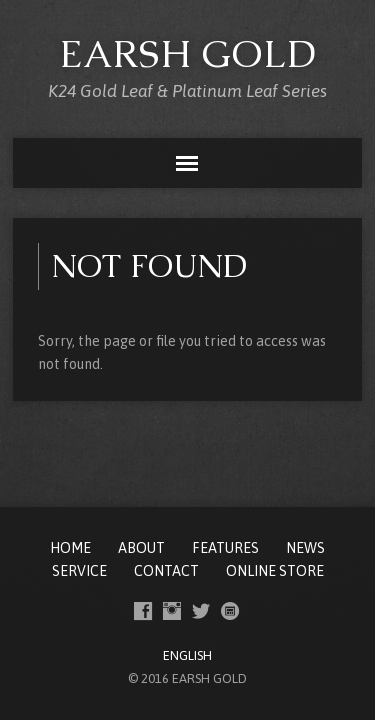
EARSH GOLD (188, 53)
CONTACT (166, 571)
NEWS (305, 548)
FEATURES (225, 548)
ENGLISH (187, 655)
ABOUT (141, 548)
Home (70, 548)
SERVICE (79, 571)
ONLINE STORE (275, 571)
